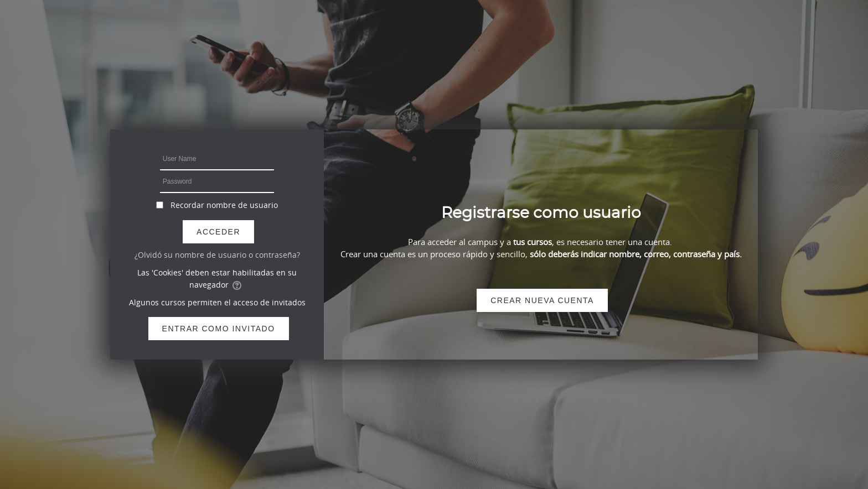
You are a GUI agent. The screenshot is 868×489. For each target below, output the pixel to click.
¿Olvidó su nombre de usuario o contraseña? (217, 255)
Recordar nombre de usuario (224, 205)
